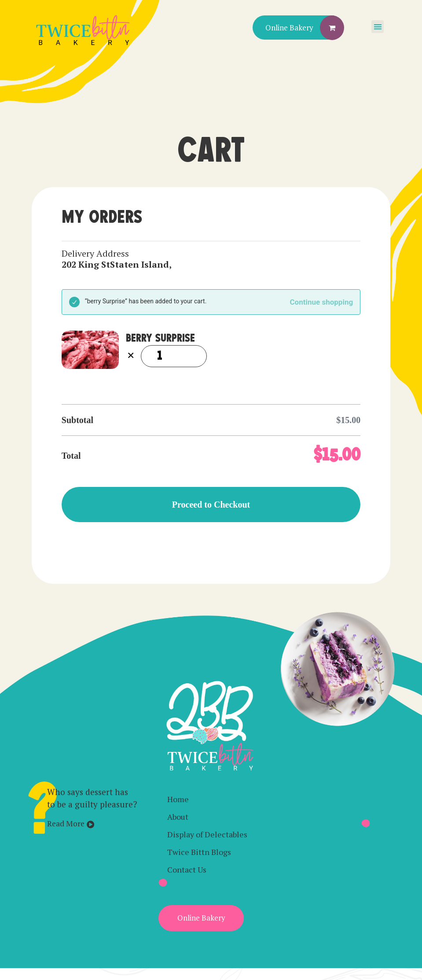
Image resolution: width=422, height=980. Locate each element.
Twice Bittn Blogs (199, 852)
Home (178, 799)
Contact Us (187, 869)
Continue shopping (322, 302)
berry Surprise (160, 339)
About (178, 817)
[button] (378, 27)
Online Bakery (289, 28)
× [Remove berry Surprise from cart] (131, 356)
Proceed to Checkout (211, 505)
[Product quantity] (174, 356)
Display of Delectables (207, 834)
